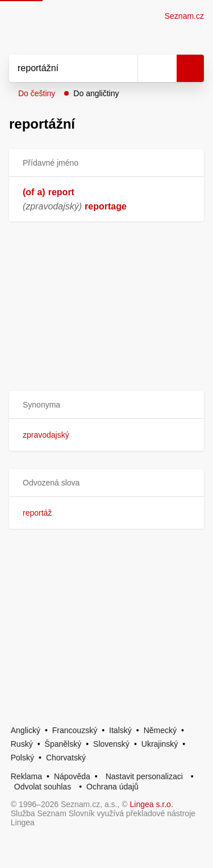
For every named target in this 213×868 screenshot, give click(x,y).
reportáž (37, 513)
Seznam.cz (184, 16)
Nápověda (72, 776)
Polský (22, 758)
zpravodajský (46, 435)
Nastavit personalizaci (144, 776)
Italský (120, 730)
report (61, 192)
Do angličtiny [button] (96, 93)
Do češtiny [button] (37, 93)
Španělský (63, 744)
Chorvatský (66, 758)
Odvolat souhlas (43, 787)
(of (28, 192)
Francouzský (75, 730)
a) (41, 192)
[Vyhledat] (61, 68)
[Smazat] (125, 68)
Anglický (26, 730)
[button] (106, 405)
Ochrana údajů (112, 787)
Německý (160, 730)
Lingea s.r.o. (152, 804)
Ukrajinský (160, 744)
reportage (106, 206)
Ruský (22, 744)
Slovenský (111, 744)
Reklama (26, 776)
